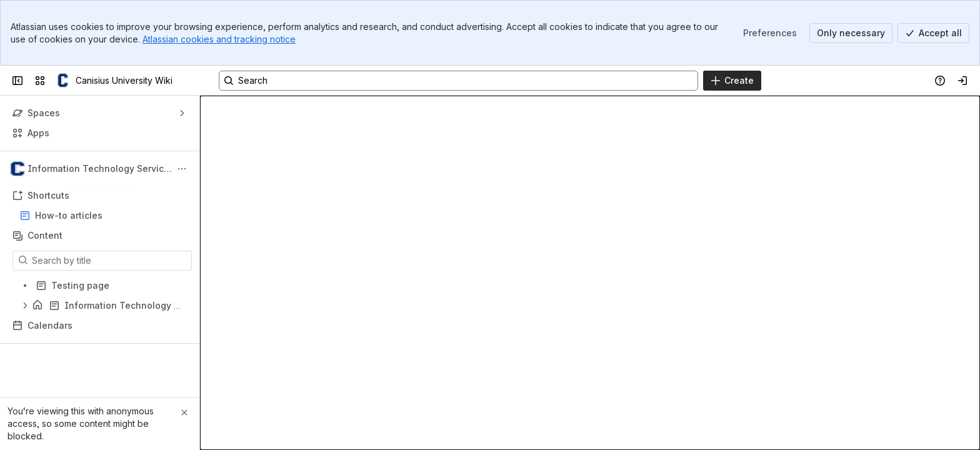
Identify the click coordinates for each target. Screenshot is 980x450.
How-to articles (69, 215)
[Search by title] (110, 261)
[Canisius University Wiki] (63, 81)
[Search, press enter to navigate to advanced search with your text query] (458, 81)
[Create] (732, 81)
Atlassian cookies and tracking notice (219, 39)
